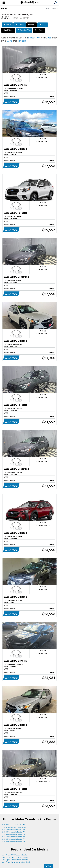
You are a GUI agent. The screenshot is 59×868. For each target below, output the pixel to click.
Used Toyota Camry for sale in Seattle (15, 857)
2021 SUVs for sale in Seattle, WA (14, 837)
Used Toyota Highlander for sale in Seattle (16, 862)
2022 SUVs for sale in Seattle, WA (14, 834)
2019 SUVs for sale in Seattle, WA (14, 841)
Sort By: (39, 30)
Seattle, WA (24, 30)
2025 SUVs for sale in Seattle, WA (14, 825)
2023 (43, 25)
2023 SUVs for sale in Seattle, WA (14, 832)
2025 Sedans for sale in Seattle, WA (14, 827)
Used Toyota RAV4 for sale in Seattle (14, 855)
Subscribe (54, 8)
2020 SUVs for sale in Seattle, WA (14, 839)
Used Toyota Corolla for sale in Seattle (15, 860)
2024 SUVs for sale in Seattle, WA (14, 830)
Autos (4, 8)
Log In (47, 8)
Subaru (20, 25)
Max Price (8, 30)
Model (32, 25)
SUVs (7, 25)
